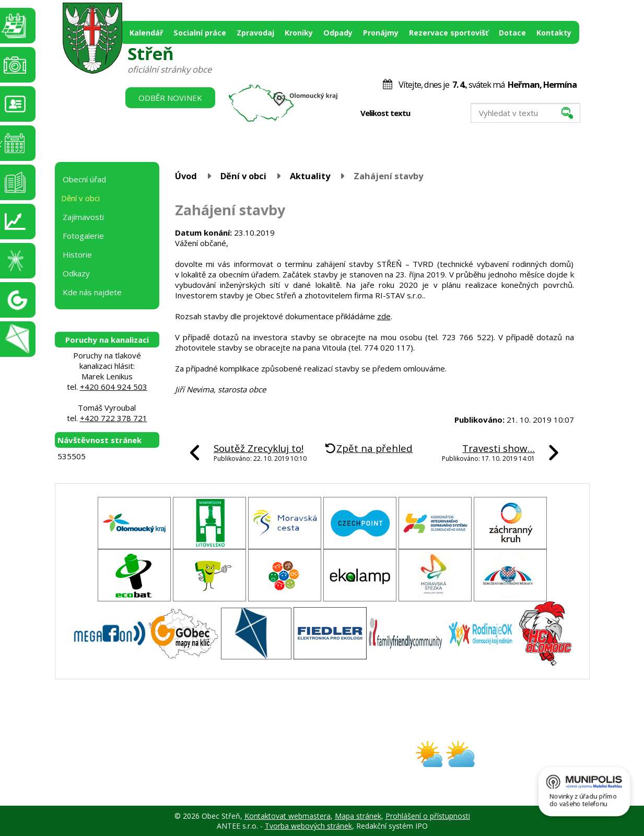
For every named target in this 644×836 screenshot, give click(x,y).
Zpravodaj (255, 33)
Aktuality (310, 176)
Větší (447, 113)
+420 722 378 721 (114, 418)
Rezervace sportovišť (449, 33)
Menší (425, 113)
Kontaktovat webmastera (288, 816)
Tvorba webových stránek (308, 826)
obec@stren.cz (285, 763)
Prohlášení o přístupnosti (428, 816)
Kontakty (554, 33)
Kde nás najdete (92, 292)
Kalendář (146, 33)
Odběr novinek (170, 98)
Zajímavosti (83, 217)
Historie (77, 254)
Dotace (512, 33)
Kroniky (299, 33)
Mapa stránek (358, 816)
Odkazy (76, 273)
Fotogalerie (83, 236)
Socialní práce (200, 33)
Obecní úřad (84, 179)
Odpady (338, 33)
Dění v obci (243, 176)
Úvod (186, 176)
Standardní (436, 113)
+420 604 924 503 (114, 387)
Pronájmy (381, 33)
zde (384, 316)
